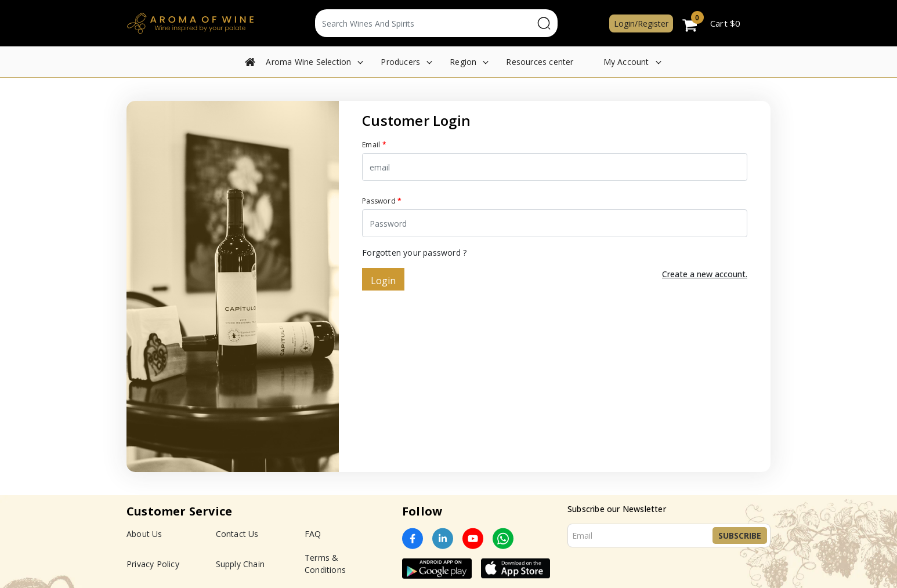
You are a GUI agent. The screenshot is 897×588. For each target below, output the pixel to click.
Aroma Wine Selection (308, 62)
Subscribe (740, 536)
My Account (626, 62)
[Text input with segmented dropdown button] (424, 23)
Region (463, 62)
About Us (144, 534)
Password (382, 201)
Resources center (540, 62)
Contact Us (237, 534)
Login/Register (641, 23)
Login (383, 281)
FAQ (313, 534)
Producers (400, 62)
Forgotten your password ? (414, 253)
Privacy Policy (153, 564)
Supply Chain (240, 564)
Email (374, 145)
